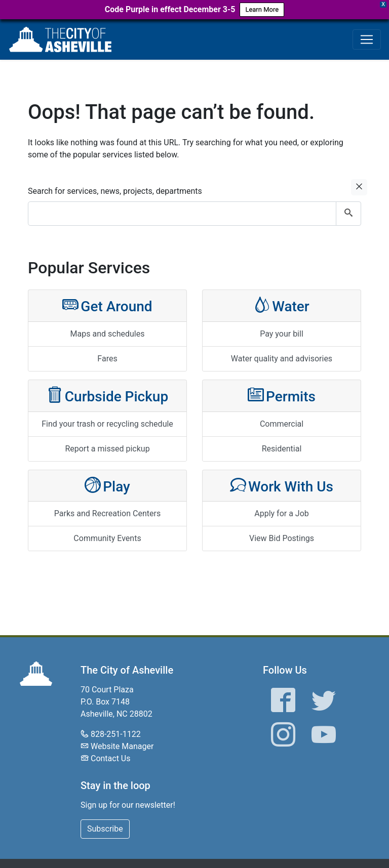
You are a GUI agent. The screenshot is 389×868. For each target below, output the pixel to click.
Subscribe (105, 829)
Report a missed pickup (107, 449)
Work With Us (282, 486)
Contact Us (111, 758)
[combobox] (194, 214)
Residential (282, 449)
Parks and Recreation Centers (107, 513)
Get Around (107, 305)
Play (107, 486)
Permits (282, 396)
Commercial (282, 424)
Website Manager (122, 746)
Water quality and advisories (282, 359)
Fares (107, 359)
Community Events (107, 538)
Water (282, 305)
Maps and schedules (108, 334)
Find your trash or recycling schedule (107, 424)
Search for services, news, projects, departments (115, 191)
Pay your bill (282, 334)
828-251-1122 (116, 734)
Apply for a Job (282, 513)
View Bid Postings (282, 538)
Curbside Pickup (107, 396)
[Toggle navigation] (367, 39)
